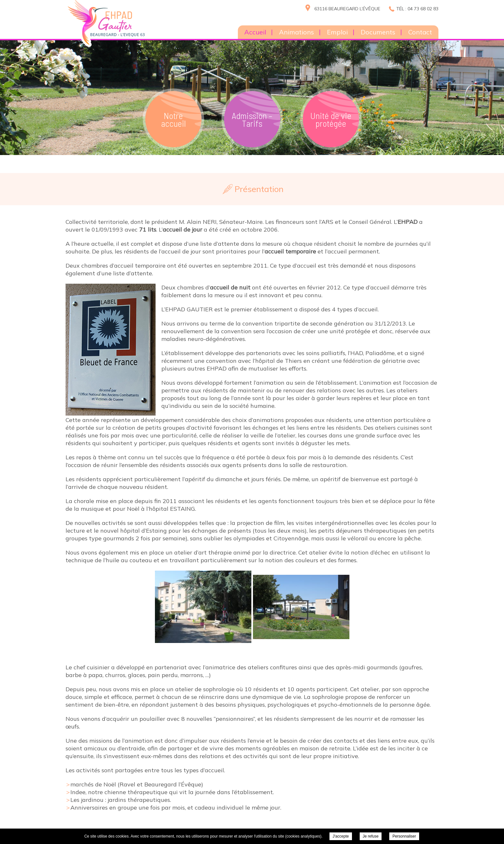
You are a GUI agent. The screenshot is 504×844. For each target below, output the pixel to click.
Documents (378, 32)
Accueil (255, 32)
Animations (297, 32)
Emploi (337, 32)
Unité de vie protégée (331, 119)
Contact (420, 32)
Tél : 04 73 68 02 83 (417, 9)
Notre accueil (173, 119)
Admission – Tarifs (252, 119)
